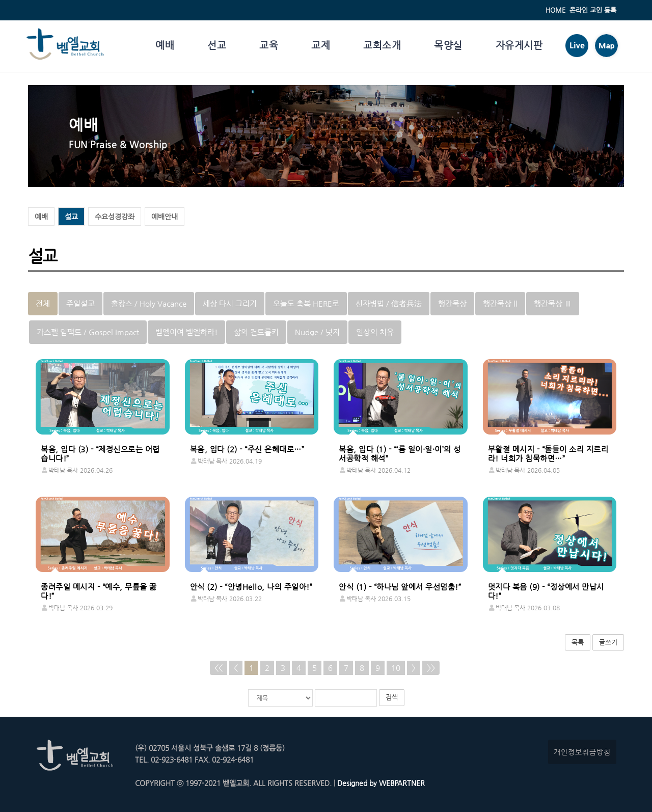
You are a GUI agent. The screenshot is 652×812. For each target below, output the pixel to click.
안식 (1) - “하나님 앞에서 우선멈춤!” (400, 587)
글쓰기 (608, 642)
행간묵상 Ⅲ (553, 303)
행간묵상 (452, 303)
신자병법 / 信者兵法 (389, 303)
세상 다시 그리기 (230, 303)
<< (219, 668)
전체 (43, 303)
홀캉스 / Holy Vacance (149, 303)
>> (431, 668)
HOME (555, 10)
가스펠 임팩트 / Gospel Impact (88, 332)
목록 (578, 642)
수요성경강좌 (115, 216)
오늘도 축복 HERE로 (306, 303)
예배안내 (165, 216)
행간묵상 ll (500, 303)
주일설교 (80, 303)
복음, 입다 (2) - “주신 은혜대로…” (247, 449)
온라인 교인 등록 (593, 10)
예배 (41, 216)
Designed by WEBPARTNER (380, 783)
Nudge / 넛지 (317, 332)
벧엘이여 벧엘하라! (186, 332)
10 (396, 668)
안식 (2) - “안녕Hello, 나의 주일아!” (251, 587)
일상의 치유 (375, 332)
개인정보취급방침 (582, 752)
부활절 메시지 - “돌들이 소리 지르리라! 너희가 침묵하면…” (548, 454)
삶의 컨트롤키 (256, 332)
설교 (71, 216)
